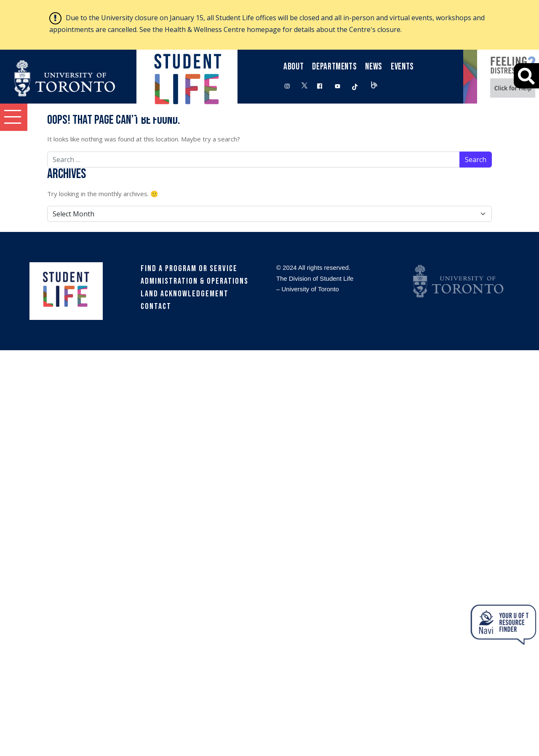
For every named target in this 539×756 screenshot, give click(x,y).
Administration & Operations (195, 281)
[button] (14, 117)
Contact (156, 306)
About (294, 67)
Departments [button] (334, 67)
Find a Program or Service (189, 269)
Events (402, 67)
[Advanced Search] (526, 76)
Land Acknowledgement (185, 294)
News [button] (374, 67)
